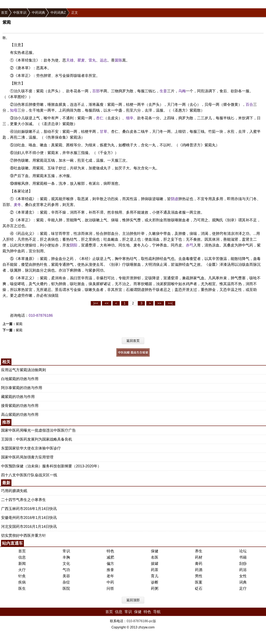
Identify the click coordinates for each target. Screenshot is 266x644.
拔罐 (155, 564)
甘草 (103, 132)
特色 (110, 551)
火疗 (22, 570)
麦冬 (17, 205)
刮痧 (243, 564)
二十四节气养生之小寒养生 (23, 500)
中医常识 (20, 13)
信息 (22, 557)
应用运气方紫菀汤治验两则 (23, 370)
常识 (66, 551)
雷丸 (92, 60)
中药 (110, 582)
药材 (199, 557)
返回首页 (133, 341)
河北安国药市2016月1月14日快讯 (29, 527)
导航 (157, 612)
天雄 (70, 60)
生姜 (163, 91)
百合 (249, 105)
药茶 (155, 570)
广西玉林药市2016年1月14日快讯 (29, 509)
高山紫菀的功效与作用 (20, 415)
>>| (170, 303)
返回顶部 (133, 600)
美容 (66, 576)
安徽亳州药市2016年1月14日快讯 (29, 518)
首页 (4, 13)
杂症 (66, 582)
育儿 (155, 576)
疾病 (22, 582)
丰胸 (66, 557)
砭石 (199, 589)
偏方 (110, 564)
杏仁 (100, 118)
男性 (199, 576)
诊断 (155, 582)
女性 (243, 576)
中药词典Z (58, 13)
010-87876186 (41, 315)
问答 (110, 589)
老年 (110, 576)
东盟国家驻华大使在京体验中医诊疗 (31, 448)
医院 (66, 589)
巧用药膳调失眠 (14, 491)
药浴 (243, 570)
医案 (199, 582)
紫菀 (19, 324)
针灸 (22, 576)
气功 (66, 570)
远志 (103, 60)
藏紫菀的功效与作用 (18, 397)
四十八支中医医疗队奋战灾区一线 (29, 475)
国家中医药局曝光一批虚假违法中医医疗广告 (38, 430)
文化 (66, 564)
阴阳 (74, 245)
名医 (155, 557)
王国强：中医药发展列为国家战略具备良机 (37, 439)
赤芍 (190, 245)
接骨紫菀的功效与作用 (20, 406)
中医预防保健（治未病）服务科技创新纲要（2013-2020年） (51, 466)
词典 (243, 582)
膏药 (199, 564)
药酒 (199, 570)
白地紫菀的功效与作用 (20, 379)
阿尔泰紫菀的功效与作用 (22, 388)
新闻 (22, 564)
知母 (14, 110)
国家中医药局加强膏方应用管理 (27, 457)
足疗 (243, 589)
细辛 (130, 118)
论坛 (243, 551)
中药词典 (38, 13)
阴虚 (175, 199)
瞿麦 (81, 60)
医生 (22, 589)
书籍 (243, 557)
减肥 (110, 557)
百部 (96, 91)
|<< (96, 303)
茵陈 (118, 60)
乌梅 (182, 91)
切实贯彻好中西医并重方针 (23, 536)
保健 (155, 551)
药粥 (155, 589)
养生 (199, 551)
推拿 (110, 570)
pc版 (153, 621)
